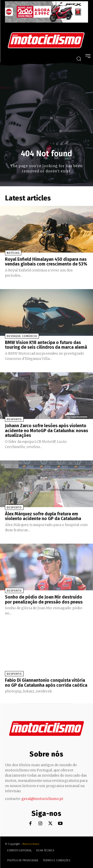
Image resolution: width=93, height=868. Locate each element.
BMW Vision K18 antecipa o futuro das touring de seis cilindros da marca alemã (46, 345)
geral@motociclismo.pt (42, 799)
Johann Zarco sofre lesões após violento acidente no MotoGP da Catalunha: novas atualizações (46, 431)
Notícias (13, 253)
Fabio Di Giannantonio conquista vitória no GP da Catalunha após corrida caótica (46, 683)
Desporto (14, 419)
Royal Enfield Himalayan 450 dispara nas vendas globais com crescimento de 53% (46, 262)
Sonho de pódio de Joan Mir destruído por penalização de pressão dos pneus (44, 600)
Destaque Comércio (22, 336)
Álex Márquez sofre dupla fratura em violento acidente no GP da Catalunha (43, 516)
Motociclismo (31, 844)
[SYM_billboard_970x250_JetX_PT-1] (46, 21)
